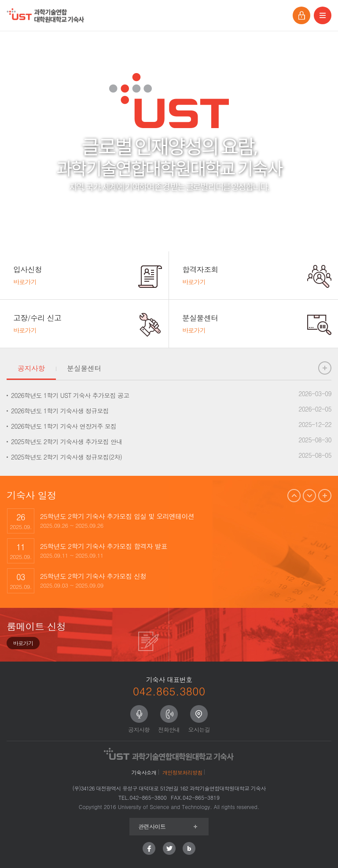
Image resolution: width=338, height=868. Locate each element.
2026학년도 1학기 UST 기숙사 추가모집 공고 (70, 395)
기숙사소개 (144, 772)
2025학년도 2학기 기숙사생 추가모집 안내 (67, 441)
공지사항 (31, 368)
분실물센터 (84, 368)
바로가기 (23, 643)
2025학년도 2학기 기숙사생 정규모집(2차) (66, 457)
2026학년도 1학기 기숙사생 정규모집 (60, 411)
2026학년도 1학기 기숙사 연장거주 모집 (64, 426)
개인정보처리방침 (182, 772)
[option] (169, 521)
